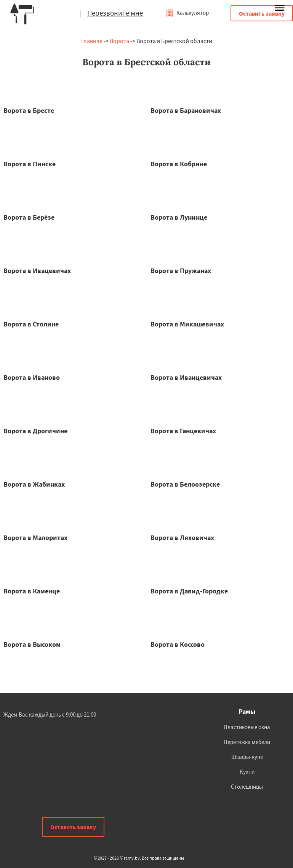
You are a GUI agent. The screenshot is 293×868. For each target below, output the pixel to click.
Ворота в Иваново (32, 377)
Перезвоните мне (115, 13)
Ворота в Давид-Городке (189, 591)
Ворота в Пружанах (181, 271)
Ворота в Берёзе (29, 217)
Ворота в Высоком (32, 644)
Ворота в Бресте (29, 110)
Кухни (247, 772)
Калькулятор (187, 13)
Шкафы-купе (247, 757)
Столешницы (247, 787)
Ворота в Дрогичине (35, 431)
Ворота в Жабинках (34, 484)
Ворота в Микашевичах (187, 324)
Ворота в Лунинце (179, 217)
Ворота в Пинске (30, 164)
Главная (92, 41)
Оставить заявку (262, 13)
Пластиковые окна (247, 727)
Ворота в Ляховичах (182, 538)
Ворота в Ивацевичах (37, 271)
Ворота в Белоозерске (185, 484)
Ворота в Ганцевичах (183, 431)
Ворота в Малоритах (35, 538)
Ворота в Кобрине (179, 164)
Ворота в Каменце (32, 591)
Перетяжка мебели (247, 742)
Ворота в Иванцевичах (186, 377)
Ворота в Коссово (178, 644)
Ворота (119, 41)
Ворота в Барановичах (186, 110)
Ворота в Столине (31, 324)
